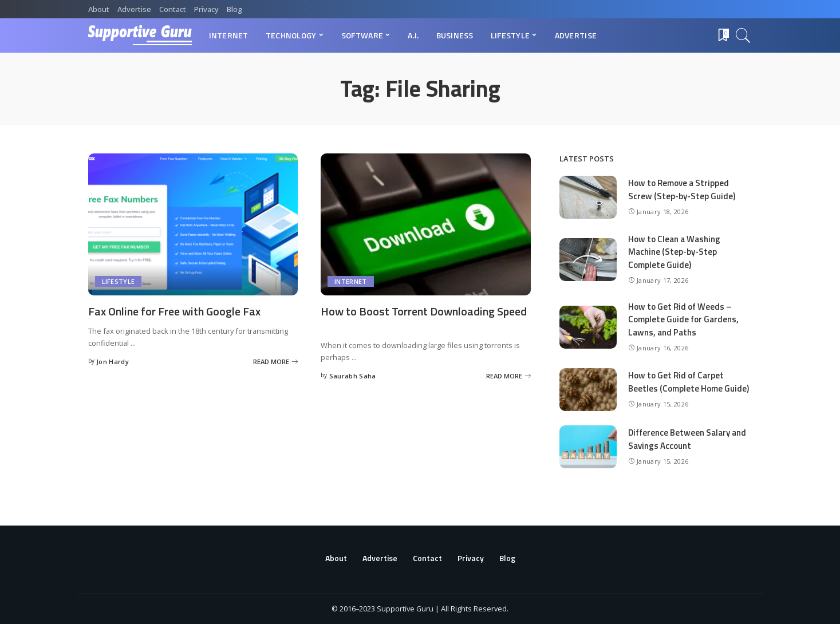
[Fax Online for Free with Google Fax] (193, 224)
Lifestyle (119, 281)
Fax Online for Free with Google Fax (174, 311)
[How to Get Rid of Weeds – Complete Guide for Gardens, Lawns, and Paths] (588, 327)
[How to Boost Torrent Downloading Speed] (426, 224)
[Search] (743, 35)
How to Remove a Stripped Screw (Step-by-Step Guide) (682, 189)
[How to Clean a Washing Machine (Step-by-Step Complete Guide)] (588, 260)
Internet (351, 281)
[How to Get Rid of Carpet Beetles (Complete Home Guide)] (588, 390)
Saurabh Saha (353, 376)
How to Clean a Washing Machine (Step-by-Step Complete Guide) (674, 252)
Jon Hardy (113, 362)
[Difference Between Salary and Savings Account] (588, 447)
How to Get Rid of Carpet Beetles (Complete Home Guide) (689, 382)
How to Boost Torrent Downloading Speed (424, 311)
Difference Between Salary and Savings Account (687, 439)
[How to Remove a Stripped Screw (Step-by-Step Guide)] (588, 197)
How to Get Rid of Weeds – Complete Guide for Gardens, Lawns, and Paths (683, 319)
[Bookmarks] (723, 35)
